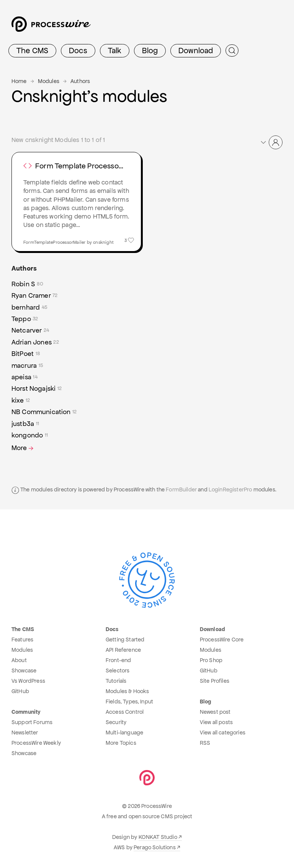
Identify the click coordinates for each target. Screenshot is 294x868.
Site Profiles (215, 681)
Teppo (25, 319)
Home (19, 81)
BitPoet (26, 354)
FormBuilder (181, 489)
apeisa (24, 377)
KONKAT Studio (158, 837)
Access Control (125, 712)
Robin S (27, 284)
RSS (205, 743)
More (23, 448)
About (19, 660)
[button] (271, 142)
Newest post (215, 712)
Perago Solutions (155, 847)
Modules (49, 81)
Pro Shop (211, 660)
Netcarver (30, 330)
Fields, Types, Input (129, 702)
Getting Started (125, 640)
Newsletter (25, 733)
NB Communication (44, 412)
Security (116, 722)
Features (22, 640)
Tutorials (116, 681)
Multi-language (124, 733)
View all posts (216, 722)
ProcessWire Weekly (36, 743)
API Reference (123, 650)
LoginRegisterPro (230, 489)
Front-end (118, 660)
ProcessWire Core (222, 640)
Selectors (118, 671)
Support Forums (32, 722)
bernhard (29, 307)
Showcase (24, 671)
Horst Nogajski (37, 388)
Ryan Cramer (35, 295)
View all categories (223, 733)
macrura (27, 365)
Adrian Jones (35, 342)
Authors (80, 81)
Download (196, 51)
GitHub (20, 691)
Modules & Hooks (127, 691)
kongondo (30, 435)
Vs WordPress (28, 681)
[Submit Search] (232, 51)
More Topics (121, 743)
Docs (78, 51)
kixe (21, 400)
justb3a (25, 424)
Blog (150, 51)
